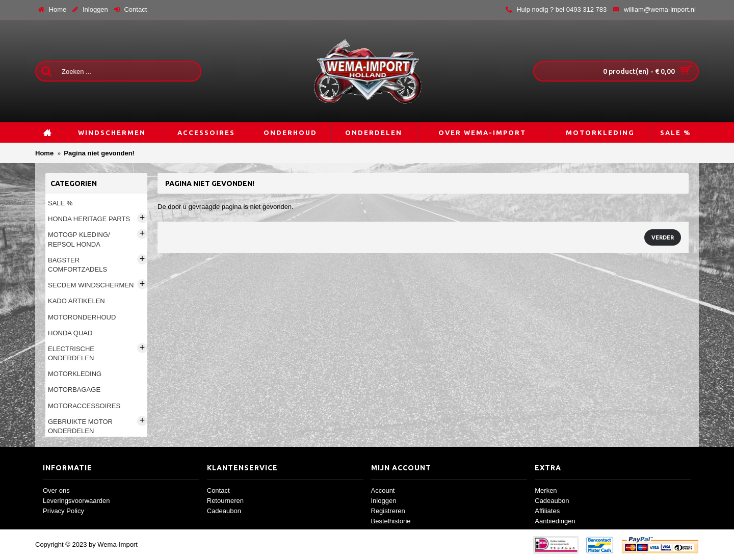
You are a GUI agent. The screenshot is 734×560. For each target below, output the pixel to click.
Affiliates (547, 511)
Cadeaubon (224, 511)
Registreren (388, 511)
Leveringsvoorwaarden (76, 501)
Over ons (56, 490)
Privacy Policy (63, 511)
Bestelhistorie (391, 521)
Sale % (60, 203)
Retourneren (225, 501)
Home (44, 153)
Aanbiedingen (555, 521)
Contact (218, 490)
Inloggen (384, 501)
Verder (663, 237)
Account (383, 490)
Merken (546, 490)
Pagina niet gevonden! (99, 153)
